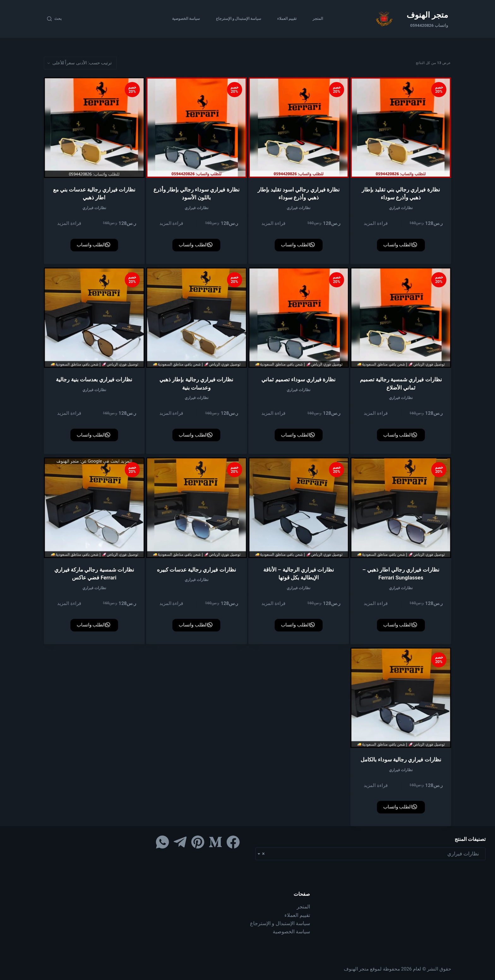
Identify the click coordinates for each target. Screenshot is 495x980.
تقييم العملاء (287, 19)
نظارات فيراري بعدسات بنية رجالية (94, 379)
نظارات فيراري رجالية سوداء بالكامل (401, 760)
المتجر (318, 19)
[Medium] (215, 842)
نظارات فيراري (401, 208)
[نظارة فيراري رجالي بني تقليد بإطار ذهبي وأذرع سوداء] (401, 128)
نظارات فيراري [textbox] (372, 854)
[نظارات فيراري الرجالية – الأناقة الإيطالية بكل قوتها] (299, 508)
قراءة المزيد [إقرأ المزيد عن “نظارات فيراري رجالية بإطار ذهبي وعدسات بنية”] (171, 413)
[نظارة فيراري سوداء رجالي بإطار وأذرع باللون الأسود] (197, 128)
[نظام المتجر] (80, 63)
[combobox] (370, 854)
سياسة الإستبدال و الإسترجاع (239, 19)
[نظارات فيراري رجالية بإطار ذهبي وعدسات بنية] (197, 318)
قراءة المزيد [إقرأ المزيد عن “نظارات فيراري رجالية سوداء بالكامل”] (376, 785)
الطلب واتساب (400, 245)
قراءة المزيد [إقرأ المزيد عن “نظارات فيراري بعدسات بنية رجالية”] (69, 413)
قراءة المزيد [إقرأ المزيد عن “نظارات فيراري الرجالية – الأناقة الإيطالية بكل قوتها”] (273, 603)
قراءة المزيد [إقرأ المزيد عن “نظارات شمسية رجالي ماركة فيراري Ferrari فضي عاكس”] (69, 603)
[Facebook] (233, 842)
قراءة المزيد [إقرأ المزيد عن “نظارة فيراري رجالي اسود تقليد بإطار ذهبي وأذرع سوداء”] (273, 223)
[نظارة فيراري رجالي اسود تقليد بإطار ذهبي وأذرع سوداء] (299, 128)
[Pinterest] (198, 842)
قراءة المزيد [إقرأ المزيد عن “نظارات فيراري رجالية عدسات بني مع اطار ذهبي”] (69, 223)
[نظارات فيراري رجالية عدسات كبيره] (197, 508)
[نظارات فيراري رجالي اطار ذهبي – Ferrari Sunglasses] (401, 508)
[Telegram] (180, 842)
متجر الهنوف (427, 15)
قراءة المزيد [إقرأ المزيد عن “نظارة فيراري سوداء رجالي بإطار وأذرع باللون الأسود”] (171, 223)
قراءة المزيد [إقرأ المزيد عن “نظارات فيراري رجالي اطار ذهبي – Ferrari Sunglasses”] (376, 603)
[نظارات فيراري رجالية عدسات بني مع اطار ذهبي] (94, 128)
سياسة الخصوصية (186, 19)
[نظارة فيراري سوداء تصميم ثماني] (299, 318)
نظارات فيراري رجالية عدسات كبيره (197, 570)
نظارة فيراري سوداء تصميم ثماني (298, 379)
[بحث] (54, 19)
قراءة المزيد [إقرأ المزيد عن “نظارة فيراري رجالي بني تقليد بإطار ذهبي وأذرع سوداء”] (376, 223)
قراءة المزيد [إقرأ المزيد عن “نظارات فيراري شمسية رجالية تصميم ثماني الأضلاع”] (376, 413)
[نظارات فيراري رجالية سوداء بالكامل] (401, 698)
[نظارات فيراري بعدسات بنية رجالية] (94, 318)
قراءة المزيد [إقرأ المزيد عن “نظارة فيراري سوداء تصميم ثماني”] (273, 413)
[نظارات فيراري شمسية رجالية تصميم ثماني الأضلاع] (401, 318)
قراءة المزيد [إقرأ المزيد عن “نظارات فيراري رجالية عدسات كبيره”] (171, 603)
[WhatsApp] (162, 842)
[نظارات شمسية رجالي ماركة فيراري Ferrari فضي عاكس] (94, 508)
